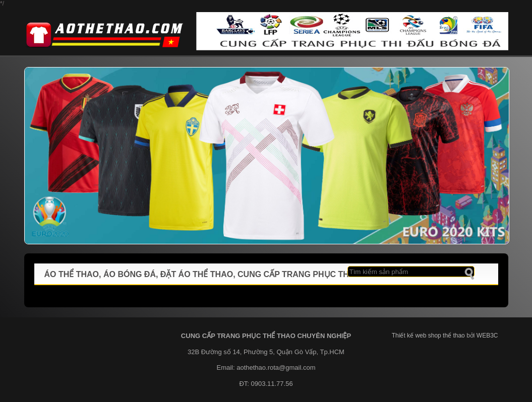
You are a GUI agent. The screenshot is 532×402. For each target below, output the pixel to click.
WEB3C (487, 336)
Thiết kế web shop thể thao (428, 336)
